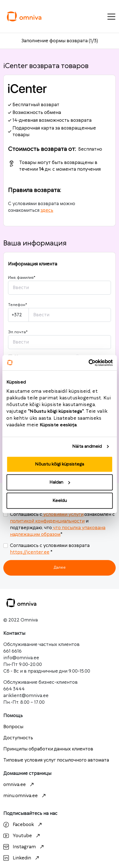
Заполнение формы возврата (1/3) (60, 41)
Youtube (22, 836)
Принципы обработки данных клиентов (48, 749)
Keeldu (60, 500)
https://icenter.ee (30, 552)
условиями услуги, (63, 514)
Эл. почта (18, 332)
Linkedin (22, 858)
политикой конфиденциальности (47, 521)
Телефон (17, 305)
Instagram (24, 847)
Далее (60, 567)
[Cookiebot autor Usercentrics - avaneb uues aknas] (88, 363)
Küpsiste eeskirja (58, 425)
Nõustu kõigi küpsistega (59, 464)
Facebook (23, 825)
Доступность (18, 738)
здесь (47, 210)
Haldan (60, 482)
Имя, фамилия (22, 278)
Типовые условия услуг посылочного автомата (56, 760)
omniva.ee (19, 785)
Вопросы (13, 727)
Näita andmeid (87, 447)
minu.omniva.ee (25, 796)
